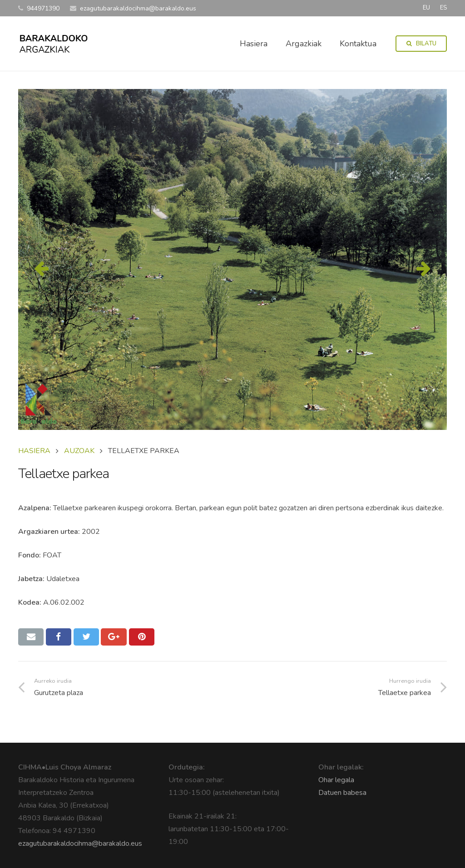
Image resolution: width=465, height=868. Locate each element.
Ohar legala (336, 780)
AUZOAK (79, 451)
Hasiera (34, 451)
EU (426, 8)
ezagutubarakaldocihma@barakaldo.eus (80, 843)
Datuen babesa (342, 793)
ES (443, 8)
